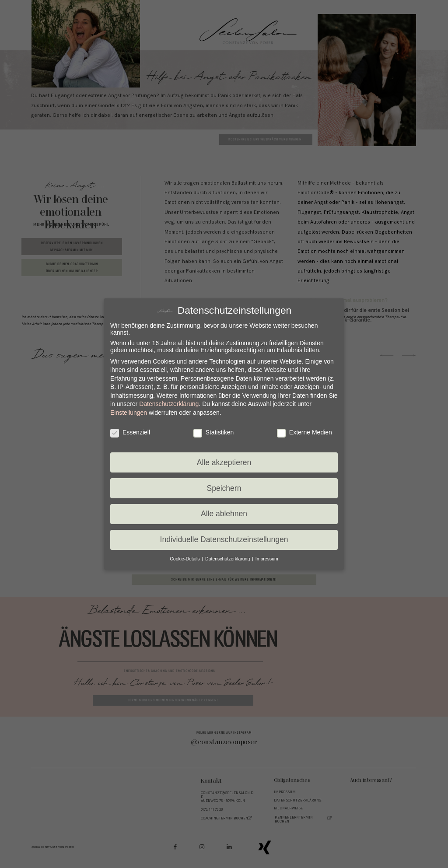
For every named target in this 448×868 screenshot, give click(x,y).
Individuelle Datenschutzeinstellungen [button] (224, 539)
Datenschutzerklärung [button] (228, 559)
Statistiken (214, 432)
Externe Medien (304, 432)
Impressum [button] (267, 559)
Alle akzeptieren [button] (224, 462)
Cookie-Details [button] (185, 559)
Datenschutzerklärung (169, 404)
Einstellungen (129, 413)
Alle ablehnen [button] (224, 514)
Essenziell (130, 432)
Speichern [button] (224, 488)
